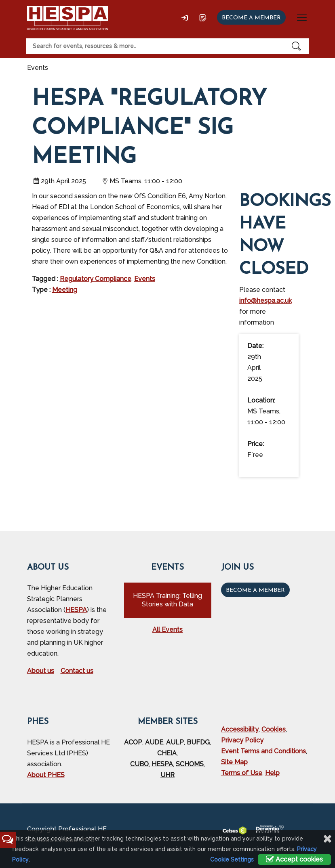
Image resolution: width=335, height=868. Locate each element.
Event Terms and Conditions (263, 751)
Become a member (251, 18)
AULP (175, 742)
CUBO (139, 764)
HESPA (76, 610)
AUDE (154, 742)
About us (41, 671)
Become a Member (255, 590)
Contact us (77, 671)
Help (272, 773)
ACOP (133, 742)
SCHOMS (190, 764)
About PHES (46, 775)
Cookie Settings (232, 860)
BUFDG (198, 742)
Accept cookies (294, 859)
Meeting (65, 290)
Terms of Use (242, 773)
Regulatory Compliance (96, 279)
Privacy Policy (242, 740)
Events (145, 279)
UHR (167, 775)
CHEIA (167, 753)
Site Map (234, 762)
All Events (167, 630)
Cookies (274, 729)
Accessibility (240, 729)
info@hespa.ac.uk (265, 301)
